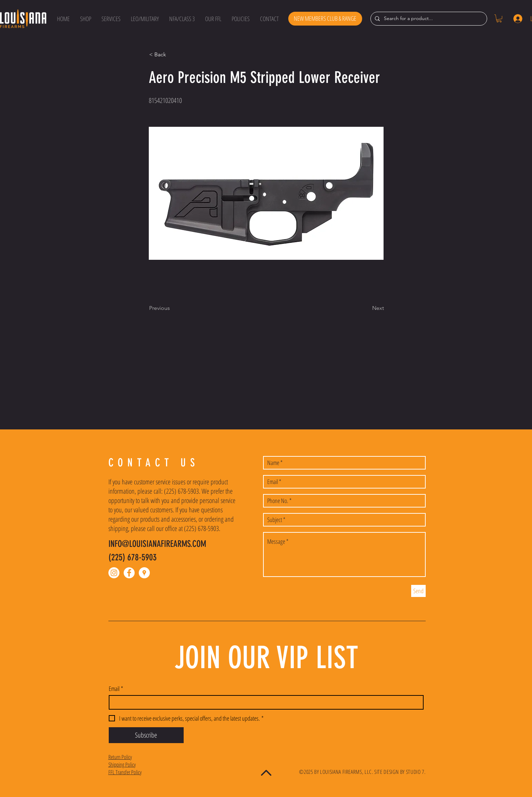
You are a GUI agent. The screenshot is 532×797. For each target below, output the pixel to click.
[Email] (264, 702)
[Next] (367, 308)
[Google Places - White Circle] (144, 573)
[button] (86, 19)
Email (116, 689)
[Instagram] (114, 573)
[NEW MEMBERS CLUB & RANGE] (325, 19)
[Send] (418, 591)
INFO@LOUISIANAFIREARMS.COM (157, 544)
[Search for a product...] (428, 19)
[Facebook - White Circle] (129, 573)
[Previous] (172, 308)
